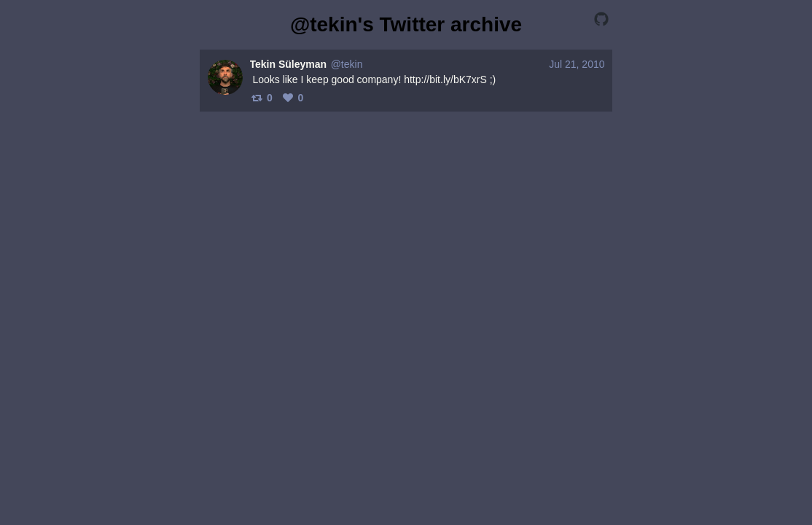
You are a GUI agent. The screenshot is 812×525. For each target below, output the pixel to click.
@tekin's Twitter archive (406, 24)
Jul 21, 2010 (577, 64)
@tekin (347, 64)
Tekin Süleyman (289, 64)
